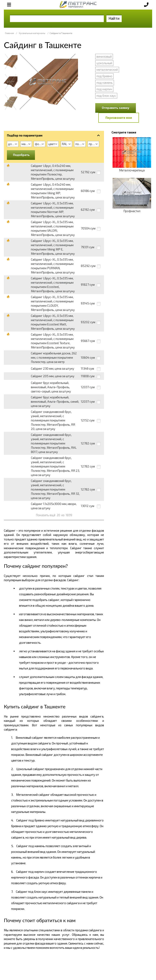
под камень (105, 83)
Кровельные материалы (32, 33)
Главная (9, 33)
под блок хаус (106, 96)
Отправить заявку (116, 108)
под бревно (104, 76)
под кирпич (104, 89)
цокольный (104, 63)
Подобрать (21, 155)
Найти (114, 18)
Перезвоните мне (119, 118)
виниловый (104, 56)
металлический (107, 69)
